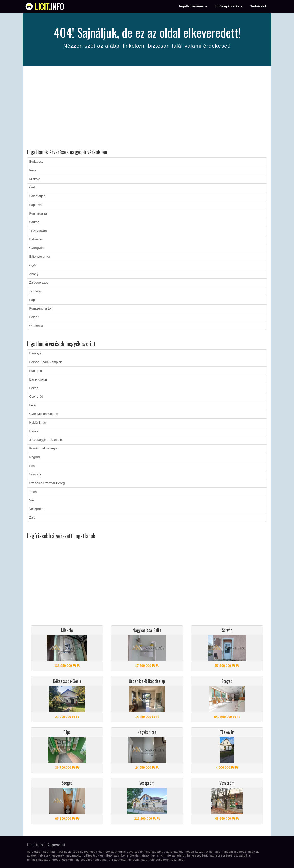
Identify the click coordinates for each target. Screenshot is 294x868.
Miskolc (35, 179)
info (49, 6)
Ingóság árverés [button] (229, 6)
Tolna (33, 492)
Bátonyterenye (40, 257)
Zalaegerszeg (39, 283)
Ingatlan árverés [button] (193, 6)
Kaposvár (36, 205)
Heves (34, 431)
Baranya (35, 353)
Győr (33, 265)
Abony (34, 274)
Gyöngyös (36, 248)
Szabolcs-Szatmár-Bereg (47, 483)
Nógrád (35, 457)
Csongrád (36, 397)
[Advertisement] (147, 108)
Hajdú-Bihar (38, 423)
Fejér (33, 405)
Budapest (36, 162)
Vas (32, 500)
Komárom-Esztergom (44, 448)
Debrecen (36, 239)
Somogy (35, 474)
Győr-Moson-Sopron (44, 414)
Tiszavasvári (38, 231)
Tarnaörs (36, 291)
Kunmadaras (38, 213)
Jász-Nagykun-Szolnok (46, 440)
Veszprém (36, 509)
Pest (33, 466)
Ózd (32, 187)
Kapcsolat (56, 845)
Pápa (33, 300)
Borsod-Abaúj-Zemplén (46, 362)
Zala (32, 518)
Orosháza (36, 326)
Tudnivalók (259, 6)
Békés (34, 388)
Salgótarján (37, 196)
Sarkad (34, 222)
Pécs (33, 170)
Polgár (34, 317)
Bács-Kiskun (38, 379)
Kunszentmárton (41, 308)
